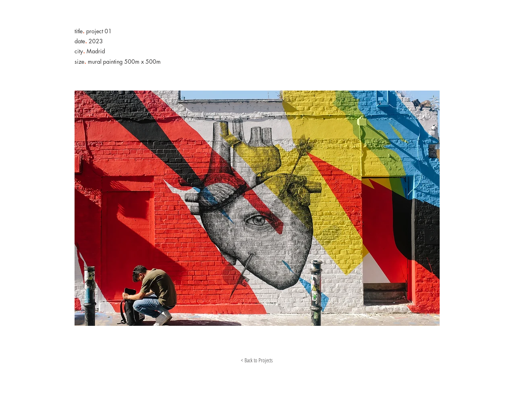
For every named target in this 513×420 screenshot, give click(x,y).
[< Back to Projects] (256, 360)
